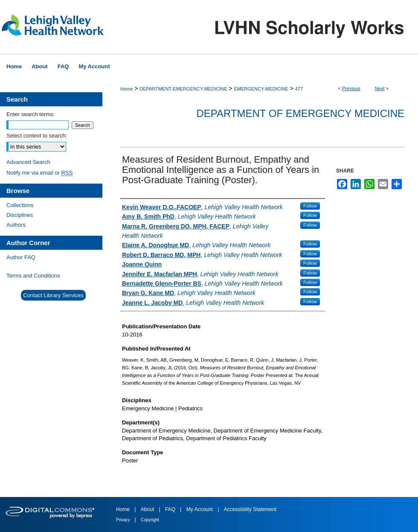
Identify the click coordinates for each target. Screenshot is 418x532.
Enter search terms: (30, 114)
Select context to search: (37, 136)
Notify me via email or (39, 173)
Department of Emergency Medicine (300, 113)
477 (299, 89)
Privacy (124, 520)
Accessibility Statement (250, 509)
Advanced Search (28, 162)
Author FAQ (21, 257)
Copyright (150, 520)
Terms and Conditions (33, 276)
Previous (351, 88)
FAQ (171, 509)
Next (380, 88)
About (148, 509)
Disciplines (20, 215)
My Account (200, 509)
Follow (310, 206)
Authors (16, 225)
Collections (20, 205)
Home (126, 89)
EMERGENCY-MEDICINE (261, 89)
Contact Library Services (53, 295)
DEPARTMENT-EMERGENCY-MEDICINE (183, 89)
